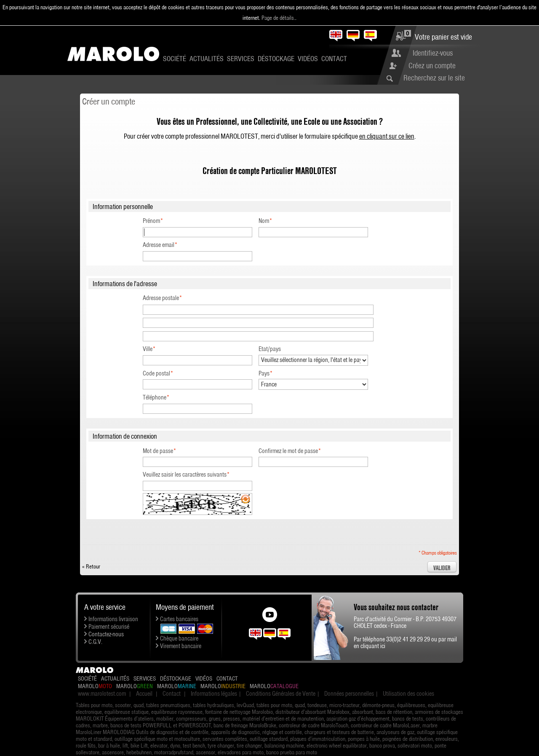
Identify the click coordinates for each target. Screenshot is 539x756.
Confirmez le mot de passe (288, 451)
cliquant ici (373, 646)
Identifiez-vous (433, 53)
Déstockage (276, 59)
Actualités (207, 59)
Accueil (144, 694)
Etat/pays (270, 349)
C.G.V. (95, 642)
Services (241, 59)
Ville (148, 349)
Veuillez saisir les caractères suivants (185, 475)
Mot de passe (158, 451)
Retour (91, 566)
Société (175, 59)
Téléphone (155, 397)
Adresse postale (161, 298)
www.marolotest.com (102, 694)
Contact (334, 59)
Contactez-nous (106, 634)
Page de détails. (278, 18)
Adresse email (159, 245)
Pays (264, 373)
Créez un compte (432, 66)
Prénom (151, 221)
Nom (264, 221)
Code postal (156, 373)
